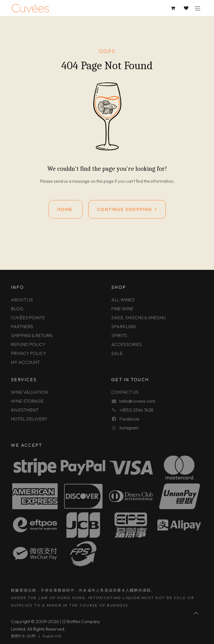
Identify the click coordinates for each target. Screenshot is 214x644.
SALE (117, 353)
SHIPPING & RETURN (32, 335)
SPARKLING (124, 326)
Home (65, 209)
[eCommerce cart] (173, 8)
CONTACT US (125, 392)
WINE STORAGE (27, 401)
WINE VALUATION (29, 392)
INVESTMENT (25, 410)
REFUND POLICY (28, 344)
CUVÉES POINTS (28, 318)
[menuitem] (23, 636)
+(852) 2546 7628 (136, 410)
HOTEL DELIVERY (29, 419)
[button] (196, 613)
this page (105, 181)
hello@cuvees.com (137, 401)
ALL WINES (123, 300)
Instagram (129, 428)
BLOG (17, 309)
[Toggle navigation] (198, 8)
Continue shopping (127, 209)
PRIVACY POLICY (29, 353)
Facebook (129, 419)
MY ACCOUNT (25, 362)
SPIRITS (119, 335)
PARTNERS (22, 326)
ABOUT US (22, 300)
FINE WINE (122, 309)
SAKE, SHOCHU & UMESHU (138, 318)
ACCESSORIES (127, 344)
